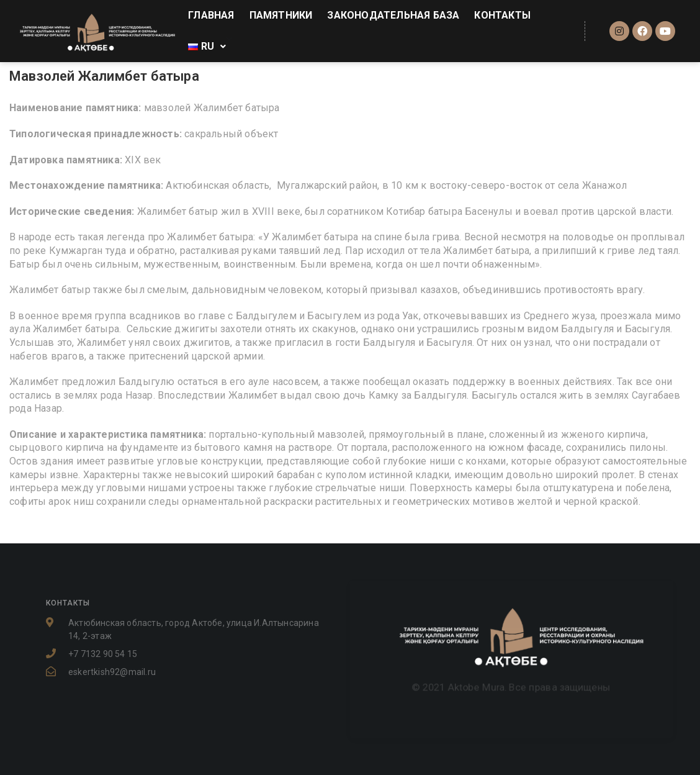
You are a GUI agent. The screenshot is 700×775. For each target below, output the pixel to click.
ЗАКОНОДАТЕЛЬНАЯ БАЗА (393, 15)
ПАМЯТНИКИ (281, 15)
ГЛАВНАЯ (211, 15)
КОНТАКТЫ (502, 15)
